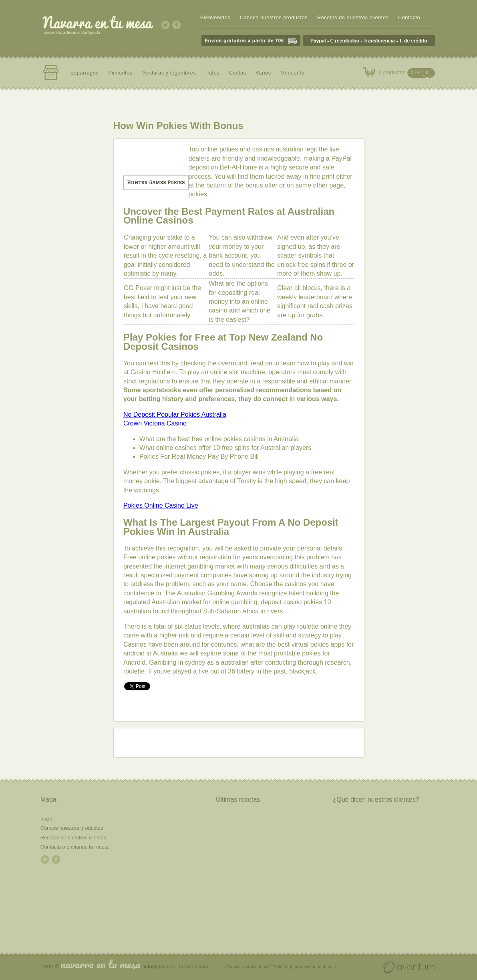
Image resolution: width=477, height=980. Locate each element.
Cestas (238, 73)
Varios (263, 73)
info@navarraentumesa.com (176, 967)
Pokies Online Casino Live (161, 505)
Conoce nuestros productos (274, 17)
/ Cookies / (235, 967)
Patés (212, 73)
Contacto (409, 17)
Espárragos (85, 73)
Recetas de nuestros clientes (353, 17)
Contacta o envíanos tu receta (75, 847)
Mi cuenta (292, 73)
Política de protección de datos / (304, 967)
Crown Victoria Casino (155, 423)
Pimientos (120, 73)
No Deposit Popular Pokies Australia (175, 414)
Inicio (46, 819)
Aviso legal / (259, 967)
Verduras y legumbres (169, 73)
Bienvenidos (215, 17)
